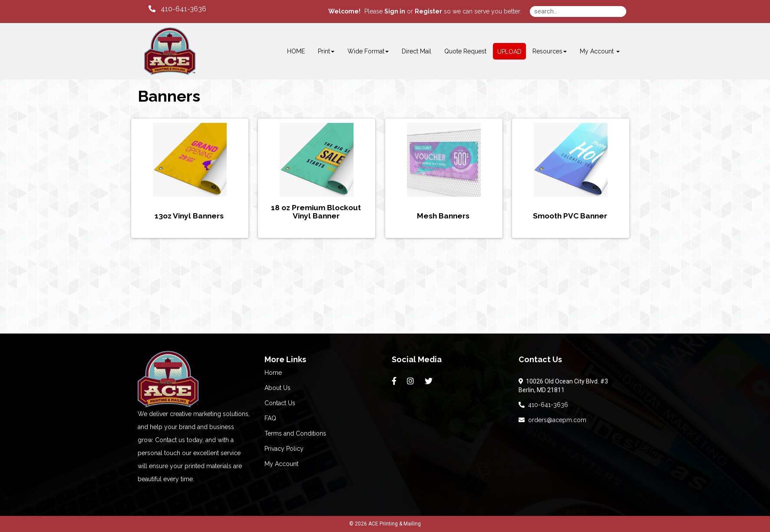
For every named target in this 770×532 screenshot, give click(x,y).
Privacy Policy (284, 449)
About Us (278, 388)
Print (326, 51)
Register (428, 11)
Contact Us (280, 403)
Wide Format (368, 51)
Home (273, 373)
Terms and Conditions (295, 433)
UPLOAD (509, 52)
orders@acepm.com (552, 420)
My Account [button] (600, 51)
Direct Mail (416, 51)
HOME (296, 51)
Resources (550, 51)
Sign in (395, 11)
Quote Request (465, 51)
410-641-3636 (543, 405)
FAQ (270, 418)
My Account (281, 464)
